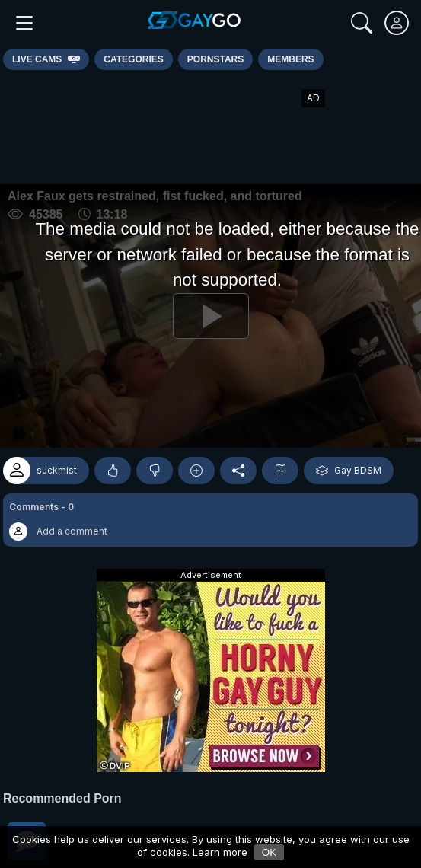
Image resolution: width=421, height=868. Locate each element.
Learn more (220, 852)
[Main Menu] (24, 23)
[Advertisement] (211, 127)
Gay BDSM (349, 471)
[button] (210, 520)
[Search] (362, 23)
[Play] (210, 316)
